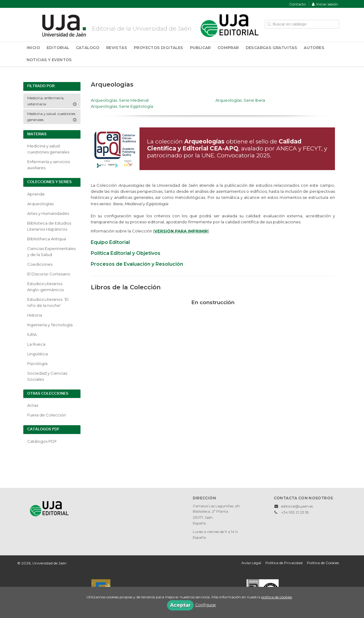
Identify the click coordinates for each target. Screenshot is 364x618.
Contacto (297, 4)
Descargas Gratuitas (272, 48)
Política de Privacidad (284, 563)
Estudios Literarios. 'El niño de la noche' (48, 302)
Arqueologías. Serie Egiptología (122, 106)
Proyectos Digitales (159, 48)
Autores (314, 48)
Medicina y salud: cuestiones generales (52, 117)
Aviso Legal (251, 563)
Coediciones (40, 264)
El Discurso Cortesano (49, 274)
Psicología (37, 363)
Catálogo (88, 48)
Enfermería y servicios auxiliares (49, 165)
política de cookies (277, 597)
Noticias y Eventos (49, 60)
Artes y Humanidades (48, 213)
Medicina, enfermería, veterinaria (52, 101)
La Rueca (36, 344)
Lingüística (38, 354)
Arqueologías (40, 204)
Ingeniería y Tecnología (50, 325)
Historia (35, 315)
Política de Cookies (323, 563)
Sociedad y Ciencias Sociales (47, 376)
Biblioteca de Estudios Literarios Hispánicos (49, 226)
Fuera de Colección (47, 415)
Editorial (58, 48)
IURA (32, 334)
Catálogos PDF (42, 441)
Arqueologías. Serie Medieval (120, 100)
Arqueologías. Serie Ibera (240, 100)
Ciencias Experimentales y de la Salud (51, 251)
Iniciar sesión (325, 4)
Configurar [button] (206, 605)
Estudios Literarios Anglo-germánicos (46, 287)
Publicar (200, 48)
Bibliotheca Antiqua (47, 239)
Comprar (228, 48)
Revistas (117, 48)
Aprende (36, 194)
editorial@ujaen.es (297, 506)
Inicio (33, 48)
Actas (33, 405)
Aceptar (180, 605)
